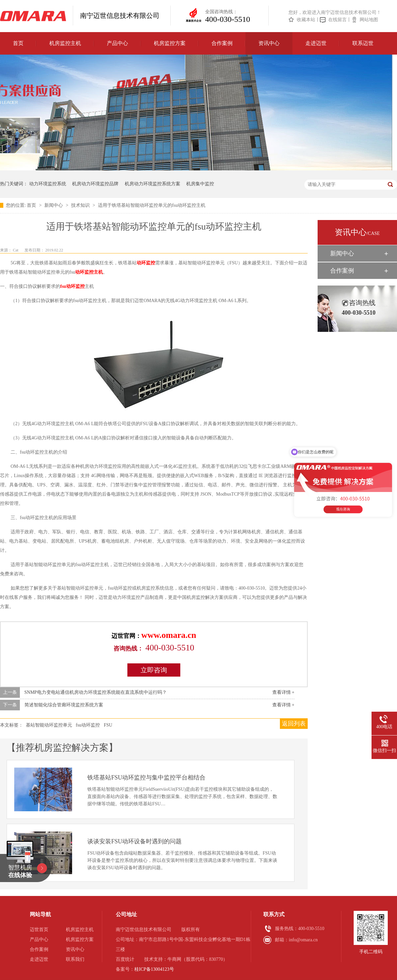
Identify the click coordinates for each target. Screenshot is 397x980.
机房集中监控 (200, 184)
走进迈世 (316, 43)
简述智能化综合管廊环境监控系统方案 (64, 705)
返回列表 (294, 724)
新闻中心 (54, 205)
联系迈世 (363, 43)
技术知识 (81, 205)
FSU (108, 725)
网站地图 (369, 20)
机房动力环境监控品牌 (95, 184)
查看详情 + (283, 692)
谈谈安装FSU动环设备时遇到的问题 (134, 841)
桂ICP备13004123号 (154, 969)
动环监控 (146, 263)
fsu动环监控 (72, 286)
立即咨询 (154, 670)
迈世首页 (39, 930)
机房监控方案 (170, 43)
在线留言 (337, 20)
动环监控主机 (89, 272)
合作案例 (222, 43)
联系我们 (75, 959)
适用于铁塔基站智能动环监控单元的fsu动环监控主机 (152, 205)
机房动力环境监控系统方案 (153, 184)
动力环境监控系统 (48, 184)
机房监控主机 (65, 43)
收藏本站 (306, 20)
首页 (18, 43)
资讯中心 (269, 43)
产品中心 (117, 43)
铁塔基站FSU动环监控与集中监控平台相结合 (146, 778)
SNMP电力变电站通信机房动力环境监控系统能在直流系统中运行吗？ (96, 692)
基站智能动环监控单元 (49, 725)
